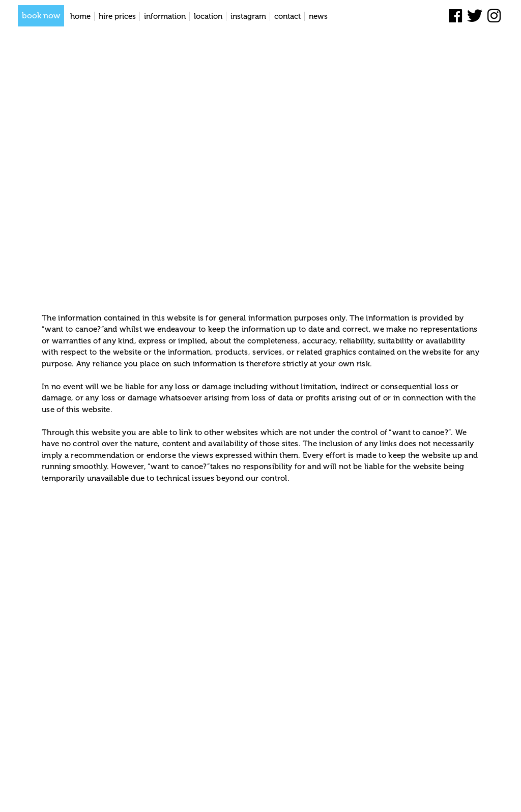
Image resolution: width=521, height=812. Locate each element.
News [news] (318, 16)
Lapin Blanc (165, 794)
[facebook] (455, 16)
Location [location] (208, 16)
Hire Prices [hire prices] (117, 16)
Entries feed (207, 794)
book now (41, 16)
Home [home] (80, 16)
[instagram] (494, 16)
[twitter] (475, 16)
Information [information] (165, 16)
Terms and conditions (119, 282)
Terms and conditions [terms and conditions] (417, 795)
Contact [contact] (287, 16)
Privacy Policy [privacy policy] (479, 795)
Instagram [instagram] (248, 16)
